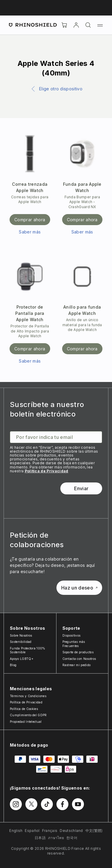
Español (32, 831)
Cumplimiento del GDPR (28, 715)
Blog (13, 665)
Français (50, 831)
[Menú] (100, 25)
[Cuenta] (76, 25)
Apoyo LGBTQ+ (22, 659)
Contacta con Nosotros (79, 659)
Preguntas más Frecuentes (74, 644)
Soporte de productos (78, 652)
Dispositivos (72, 635)
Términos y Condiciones (28, 696)
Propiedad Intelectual (26, 722)
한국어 (72, 838)
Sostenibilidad (21, 642)
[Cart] (64, 25)
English (16, 831)
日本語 (40, 838)
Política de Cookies (24, 709)
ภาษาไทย (56, 838)
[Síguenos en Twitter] (31, 804)
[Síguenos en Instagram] (16, 804)
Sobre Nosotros (21, 635)
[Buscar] (88, 25)
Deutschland (71, 831)
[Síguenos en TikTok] (47, 804)
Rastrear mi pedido (77, 665)
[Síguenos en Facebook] (62, 804)
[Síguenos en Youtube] (78, 804)
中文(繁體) (94, 831)
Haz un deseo (79, 588)
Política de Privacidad (47, 471)
